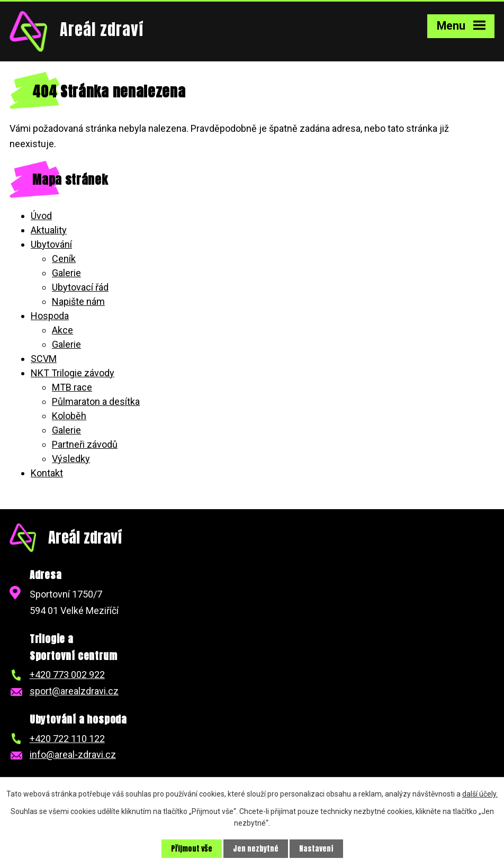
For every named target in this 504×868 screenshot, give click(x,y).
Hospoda (50, 316)
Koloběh (69, 416)
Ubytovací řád (80, 287)
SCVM (44, 359)
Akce (62, 330)
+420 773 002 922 (67, 675)
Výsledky (71, 459)
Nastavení (316, 849)
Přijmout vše (192, 849)
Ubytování (51, 244)
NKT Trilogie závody (73, 373)
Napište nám (78, 301)
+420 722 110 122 (67, 739)
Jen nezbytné (256, 849)
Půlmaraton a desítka (96, 401)
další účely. (480, 794)
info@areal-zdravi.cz (73, 754)
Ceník (64, 259)
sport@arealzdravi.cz (74, 691)
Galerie (66, 273)
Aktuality (49, 230)
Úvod (41, 216)
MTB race (72, 387)
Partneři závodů (85, 444)
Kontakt (47, 473)
